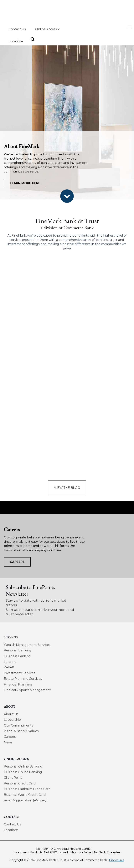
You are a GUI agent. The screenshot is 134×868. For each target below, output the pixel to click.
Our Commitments (18, 725)
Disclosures (117, 860)
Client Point (13, 778)
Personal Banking (18, 650)
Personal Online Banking (23, 766)
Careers (17, 562)
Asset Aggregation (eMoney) (26, 800)
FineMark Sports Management (27, 690)
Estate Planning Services (23, 679)
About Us (11, 714)
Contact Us (12, 824)
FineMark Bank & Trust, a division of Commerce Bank (28, 11)
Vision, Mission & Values (21, 731)
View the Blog (67, 488)
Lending (10, 662)
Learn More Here (25, 183)
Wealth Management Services (27, 645)
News (8, 742)
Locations (11, 830)
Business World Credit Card (25, 795)
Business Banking (17, 656)
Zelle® (9, 667)
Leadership (12, 720)
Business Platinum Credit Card (27, 789)
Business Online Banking (23, 772)
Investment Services (19, 673)
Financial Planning (18, 684)
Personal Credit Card (20, 783)
